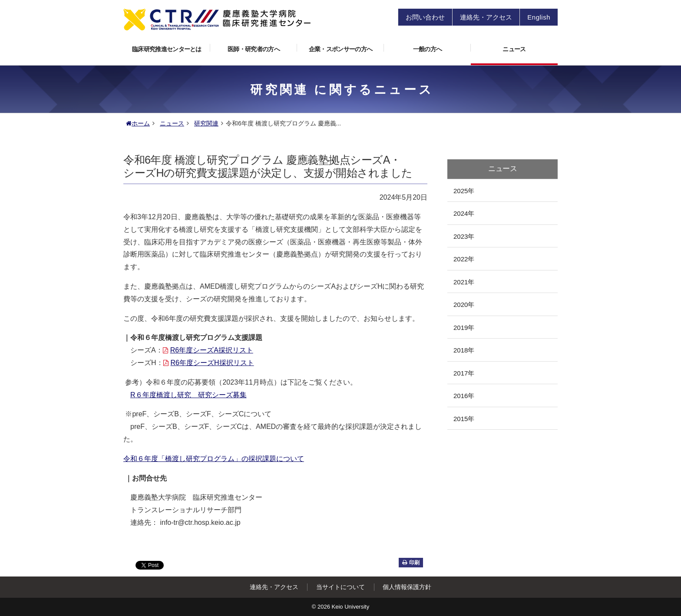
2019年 (464, 328)
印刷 (411, 563)
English (539, 17)
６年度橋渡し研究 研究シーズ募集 (188, 395)
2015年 (464, 419)
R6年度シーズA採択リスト (208, 350)
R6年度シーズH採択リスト (209, 363)
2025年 (464, 191)
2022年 (464, 259)
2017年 (464, 373)
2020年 (464, 305)
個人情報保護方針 (407, 587)
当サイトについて (340, 587)
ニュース (514, 49)
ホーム (138, 123)
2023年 (464, 236)
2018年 (464, 350)
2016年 (464, 396)
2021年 (464, 282)
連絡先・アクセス (486, 17)
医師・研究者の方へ (262, 47)
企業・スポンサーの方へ (346, 47)
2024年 (464, 213)
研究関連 (206, 123)
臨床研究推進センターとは (171, 47)
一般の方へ (442, 47)
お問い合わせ (425, 17)
